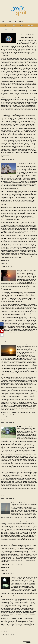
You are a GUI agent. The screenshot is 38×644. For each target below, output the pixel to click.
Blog (6, 29)
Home (6, 25)
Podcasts (21, 21)
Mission (4, 21)
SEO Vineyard (27, 641)
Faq (15, 21)
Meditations (31, 25)
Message (10, 21)
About (14, 25)
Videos (14, 29)
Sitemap (28, 642)
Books (22, 25)
